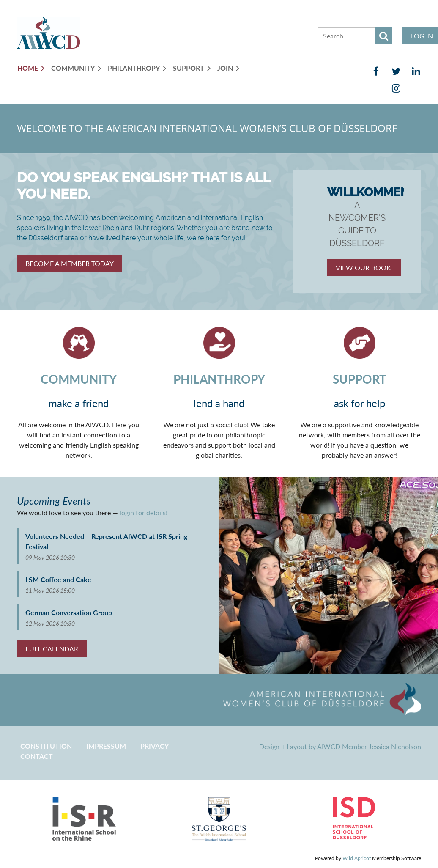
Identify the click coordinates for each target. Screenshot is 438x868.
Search (384, 36)
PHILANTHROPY (219, 379)
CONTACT (37, 756)
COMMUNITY (79, 379)
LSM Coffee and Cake (58, 579)
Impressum (106, 746)
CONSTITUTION (46, 746)
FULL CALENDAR (52, 649)
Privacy (155, 746)
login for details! (144, 512)
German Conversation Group (69, 612)
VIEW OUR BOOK (364, 268)
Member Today (70, 263)
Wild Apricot (357, 858)
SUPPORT (360, 379)
